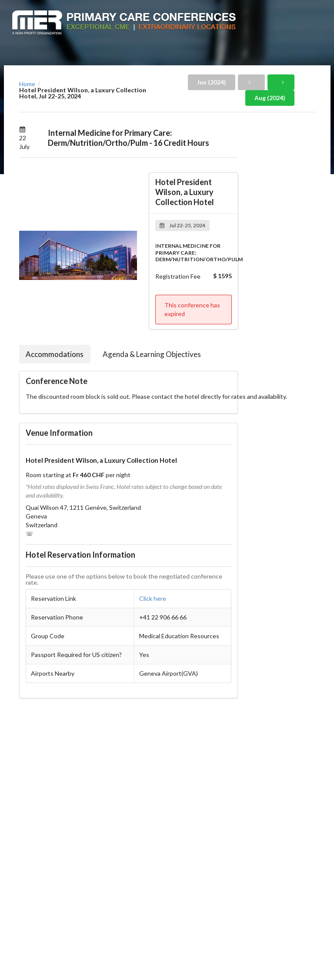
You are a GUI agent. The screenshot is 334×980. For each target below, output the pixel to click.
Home (27, 84)
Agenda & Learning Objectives (152, 354)
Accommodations (55, 354)
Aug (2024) (270, 98)
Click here (153, 598)
